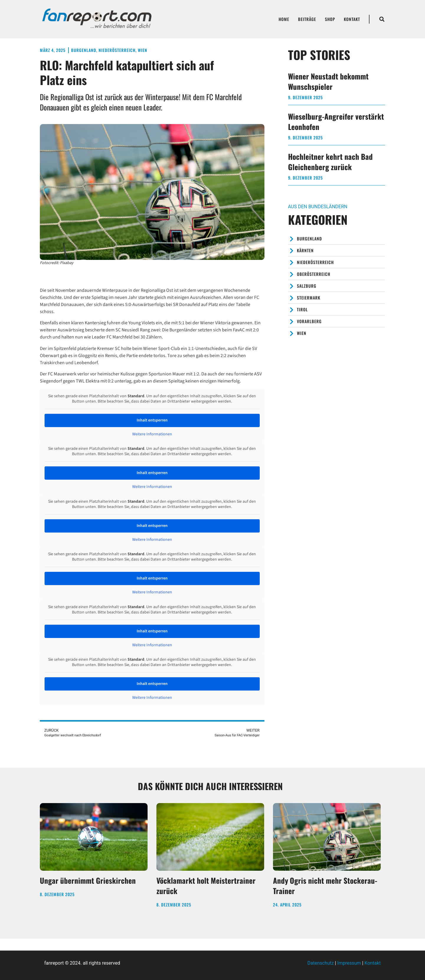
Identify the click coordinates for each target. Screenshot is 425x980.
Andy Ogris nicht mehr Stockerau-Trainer (325, 885)
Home (284, 19)
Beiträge (307, 19)
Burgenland (84, 50)
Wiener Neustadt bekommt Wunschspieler (328, 81)
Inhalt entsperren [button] (152, 420)
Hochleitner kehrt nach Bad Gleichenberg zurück (330, 162)
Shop (330, 19)
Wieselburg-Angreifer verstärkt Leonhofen (336, 121)
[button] (382, 19)
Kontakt (352, 19)
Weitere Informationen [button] (152, 434)
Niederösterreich (117, 50)
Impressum (349, 963)
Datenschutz (321, 963)
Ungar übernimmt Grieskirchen (88, 880)
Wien (143, 50)
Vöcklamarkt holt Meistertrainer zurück (206, 885)
